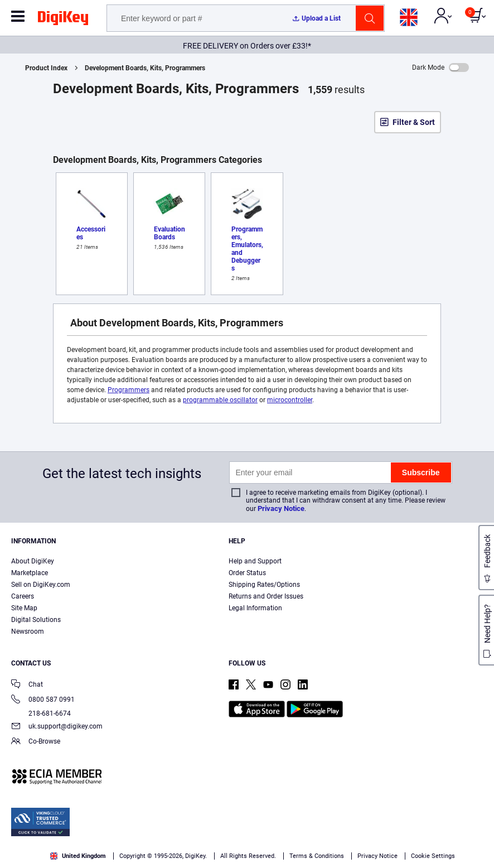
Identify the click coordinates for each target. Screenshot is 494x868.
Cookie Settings (433, 856)
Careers (23, 596)
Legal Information (255, 608)
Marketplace (30, 573)
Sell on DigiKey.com (41, 585)
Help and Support (255, 561)
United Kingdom (78, 856)
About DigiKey (33, 561)
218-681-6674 (41, 713)
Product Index (46, 68)
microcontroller (290, 400)
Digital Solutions (36, 620)
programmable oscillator (220, 400)
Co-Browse (36, 742)
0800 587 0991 (43, 700)
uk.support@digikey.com (57, 727)
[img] (63, 20)
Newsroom (28, 631)
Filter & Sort (414, 122)
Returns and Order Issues (266, 596)
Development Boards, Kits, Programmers (145, 68)
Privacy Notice (281, 508)
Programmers (129, 390)
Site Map (24, 608)
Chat (27, 685)
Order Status (247, 573)
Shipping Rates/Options (264, 585)
